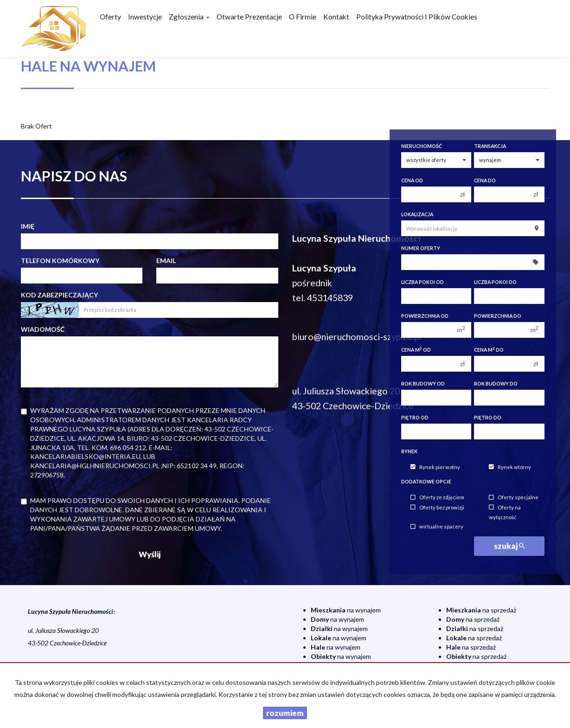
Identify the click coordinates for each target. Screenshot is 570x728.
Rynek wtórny (510, 467)
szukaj (509, 546)
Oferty (110, 17)
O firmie (303, 17)
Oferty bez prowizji (437, 507)
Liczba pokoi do (495, 282)
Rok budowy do (496, 384)
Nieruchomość (422, 146)
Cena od (412, 180)
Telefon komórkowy (60, 261)
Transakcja (490, 146)
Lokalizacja (417, 214)
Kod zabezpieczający (59, 295)
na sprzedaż (481, 610)
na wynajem (346, 610)
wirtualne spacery (437, 527)
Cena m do (489, 350)
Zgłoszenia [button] (189, 17)
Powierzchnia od (425, 316)
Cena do (485, 180)
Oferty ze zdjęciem (437, 498)
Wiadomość (43, 329)
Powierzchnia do (498, 316)
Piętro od (415, 418)
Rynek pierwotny (435, 467)
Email (166, 261)
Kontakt (336, 17)
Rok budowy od (423, 384)
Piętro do (488, 418)
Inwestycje (145, 17)
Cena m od (416, 350)
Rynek (409, 451)
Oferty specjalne (514, 498)
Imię (28, 226)
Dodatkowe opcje (426, 482)
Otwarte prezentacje (249, 17)
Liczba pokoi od (423, 282)
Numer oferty (421, 248)
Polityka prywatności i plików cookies (417, 17)
